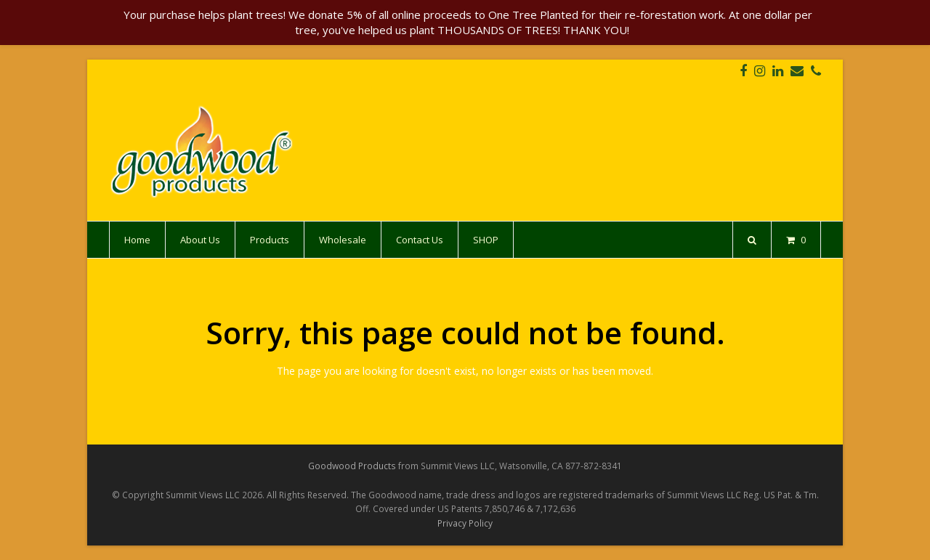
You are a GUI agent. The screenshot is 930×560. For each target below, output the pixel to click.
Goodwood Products (352, 466)
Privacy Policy (465, 523)
